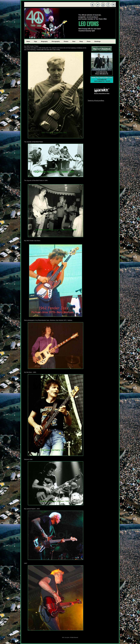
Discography (56, 41)
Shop (81, 41)
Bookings (98, 41)
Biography (44, 41)
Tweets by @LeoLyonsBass (96, 101)
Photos (66, 41)
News (28, 41)
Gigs (36, 41)
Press (89, 41)
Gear (74, 41)
